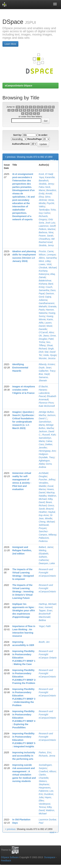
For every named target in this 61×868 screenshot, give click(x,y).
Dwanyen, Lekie (47, 563)
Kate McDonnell (47, 406)
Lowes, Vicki (45, 264)
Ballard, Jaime (46, 547)
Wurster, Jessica (47, 358)
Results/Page (35, 139)
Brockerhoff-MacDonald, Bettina (45, 617)
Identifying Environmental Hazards (20, 368)
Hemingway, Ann (47, 451)
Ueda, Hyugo (50, 355)
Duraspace (50, 857)
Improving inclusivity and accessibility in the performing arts (24, 756)
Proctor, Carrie (46, 251)
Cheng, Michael (47, 522)
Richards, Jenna (47, 756)
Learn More (10, 44)
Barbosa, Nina (46, 232)
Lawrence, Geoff (47, 226)
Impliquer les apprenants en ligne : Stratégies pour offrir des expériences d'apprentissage (24, 610)
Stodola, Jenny (46, 184)
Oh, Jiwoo (44, 336)
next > (53, 160)
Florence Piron (46, 403)
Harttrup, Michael (47, 604)
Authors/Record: (21, 144)
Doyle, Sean (45, 368)
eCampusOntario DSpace (19, 86)
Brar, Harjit (44, 374)
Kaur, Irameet (46, 607)
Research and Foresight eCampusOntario (47, 573)
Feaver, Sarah (46, 236)
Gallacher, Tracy (47, 371)
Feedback (6, 861)
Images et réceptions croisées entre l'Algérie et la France (24, 390)
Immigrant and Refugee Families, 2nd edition (22, 550)
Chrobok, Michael (48, 268)
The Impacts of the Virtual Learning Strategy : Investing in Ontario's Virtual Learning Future (23, 592)
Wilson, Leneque (47, 255)
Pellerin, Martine (47, 229)
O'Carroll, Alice (46, 332)
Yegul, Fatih (45, 626)
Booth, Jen (44, 642)
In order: (43, 135)
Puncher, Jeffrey (47, 480)
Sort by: (17, 135)
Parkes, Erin (45, 752)
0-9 (18, 107)
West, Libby (45, 261)
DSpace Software (10, 857)
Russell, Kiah (49, 435)
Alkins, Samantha (48, 258)
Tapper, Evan (45, 610)
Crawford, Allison (47, 771)
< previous (10, 157)
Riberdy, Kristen (47, 364)
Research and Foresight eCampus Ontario (48, 654)
